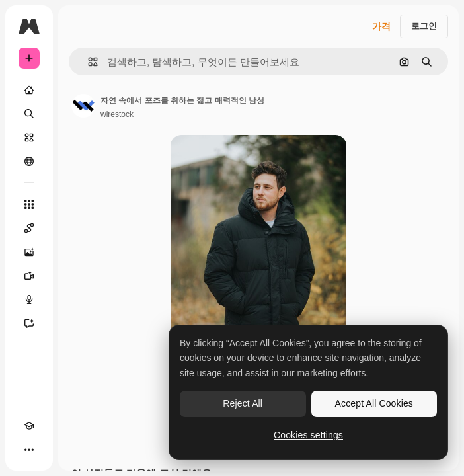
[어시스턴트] (29, 323)
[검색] (29, 114)
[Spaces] (29, 228)
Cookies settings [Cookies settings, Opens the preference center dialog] (308, 435)
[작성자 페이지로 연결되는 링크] (83, 106)
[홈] (29, 90)
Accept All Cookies (374, 403)
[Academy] (29, 426)
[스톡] (29, 138)
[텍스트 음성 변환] (29, 299)
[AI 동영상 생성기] (29, 276)
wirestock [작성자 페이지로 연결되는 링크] (117, 114)
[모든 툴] (29, 204)
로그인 (424, 26)
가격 (381, 26)
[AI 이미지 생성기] (29, 252)
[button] (88, 62)
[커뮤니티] (29, 161)
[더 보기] (29, 450)
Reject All (243, 403)
